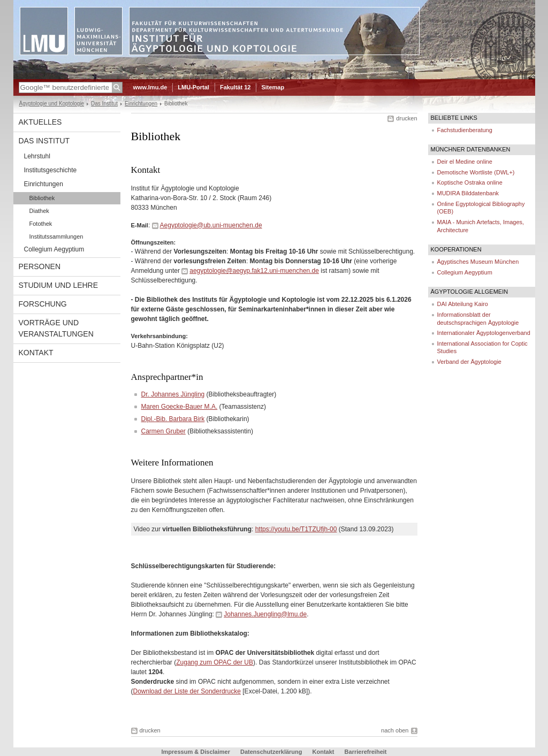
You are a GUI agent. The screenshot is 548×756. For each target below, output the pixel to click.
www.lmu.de (150, 87)
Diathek (39, 211)
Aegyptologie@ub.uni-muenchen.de (211, 225)
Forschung (43, 304)
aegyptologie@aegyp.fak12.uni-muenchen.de (254, 271)
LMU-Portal (193, 87)
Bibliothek (42, 198)
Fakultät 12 (235, 87)
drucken (406, 118)
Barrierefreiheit (366, 752)
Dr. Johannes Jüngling (173, 394)
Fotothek (41, 224)
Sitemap (273, 87)
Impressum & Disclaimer (196, 752)
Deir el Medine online (465, 162)
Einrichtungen (141, 104)
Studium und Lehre (59, 285)
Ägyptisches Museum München (478, 262)
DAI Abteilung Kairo (463, 304)
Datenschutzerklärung (271, 752)
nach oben (395, 730)
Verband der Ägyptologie (469, 362)
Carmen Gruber (163, 431)
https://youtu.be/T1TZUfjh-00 (296, 529)
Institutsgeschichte (51, 170)
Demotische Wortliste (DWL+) (476, 172)
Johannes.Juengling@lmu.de (265, 614)
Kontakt (36, 353)
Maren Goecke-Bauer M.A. (180, 407)
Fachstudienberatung (465, 130)
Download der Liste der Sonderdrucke (187, 691)
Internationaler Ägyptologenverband (484, 333)
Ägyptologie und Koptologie (52, 104)
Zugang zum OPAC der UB (215, 662)
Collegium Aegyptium (54, 249)
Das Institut (104, 104)
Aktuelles (40, 122)
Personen (40, 266)
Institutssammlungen (56, 236)
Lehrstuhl (37, 156)
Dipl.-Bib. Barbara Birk (173, 419)
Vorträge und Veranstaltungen (56, 328)
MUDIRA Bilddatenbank (468, 193)
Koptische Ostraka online (470, 182)
